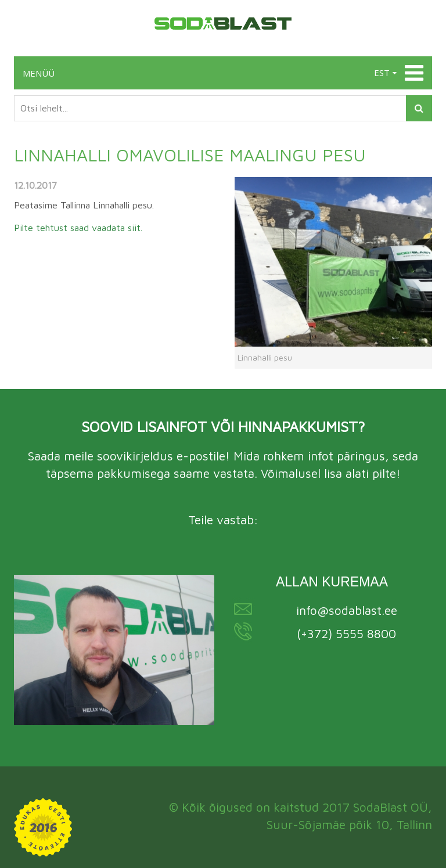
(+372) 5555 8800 (346, 633)
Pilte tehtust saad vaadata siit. (78, 228)
